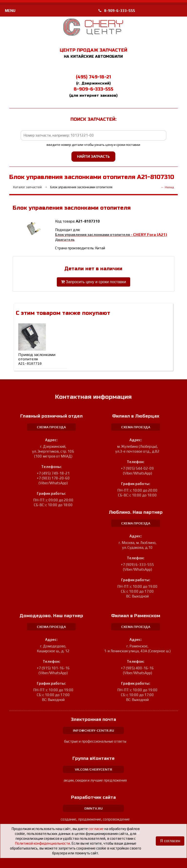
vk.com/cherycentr (93, 769)
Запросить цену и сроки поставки (93, 282)
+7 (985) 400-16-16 (137, 668)
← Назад (167, 187)
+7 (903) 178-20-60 (53, 478)
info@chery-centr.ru (93, 730)
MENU (10, 11)
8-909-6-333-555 (117, 11)
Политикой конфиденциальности (42, 843)
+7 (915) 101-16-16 (53, 668)
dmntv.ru (93, 808)
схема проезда (51, 427)
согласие (96, 829)
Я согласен (170, 841)
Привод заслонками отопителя (37, 359)
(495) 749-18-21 (93, 77)
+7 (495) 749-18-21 (53, 473)
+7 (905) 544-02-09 (137, 468)
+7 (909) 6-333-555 (137, 565)
